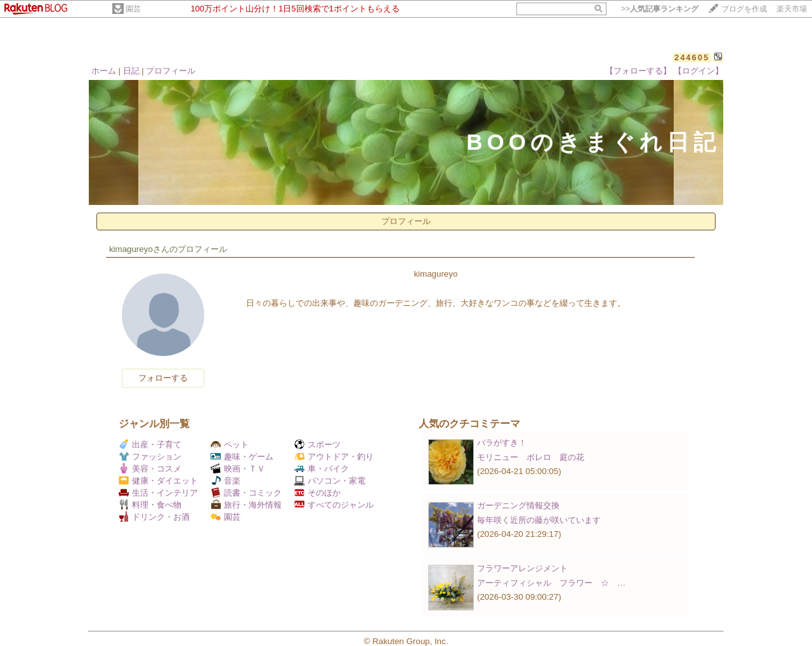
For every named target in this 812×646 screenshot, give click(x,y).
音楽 (226, 481)
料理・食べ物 (150, 505)
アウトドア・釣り (334, 457)
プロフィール (171, 71)
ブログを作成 (744, 9)
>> (660, 9)
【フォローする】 (638, 71)
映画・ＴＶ (238, 469)
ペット (230, 445)
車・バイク (322, 469)
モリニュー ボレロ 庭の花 (531, 457)
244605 (692, 57)
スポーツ (318, 445)
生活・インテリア (158, 493)
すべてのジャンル (334, 505)
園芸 (133, 9)
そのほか (318, 493)
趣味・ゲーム (242, 457)
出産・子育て (150, 445)
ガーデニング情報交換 (518, 505)
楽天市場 (792, 9)
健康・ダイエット (158, 481)
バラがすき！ (502, 443)
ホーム (104, 71)
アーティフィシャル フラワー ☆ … (551, 583)
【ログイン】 (698, 71)
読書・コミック (246, 493)
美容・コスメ (150, 469)
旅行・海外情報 (246, 505)
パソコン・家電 (330, 481)
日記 (131, 71)
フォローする (163, 378)
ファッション (150, 457)
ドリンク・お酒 (154, 517)
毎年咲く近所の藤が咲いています (539, 520)
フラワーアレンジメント (522, 568)
